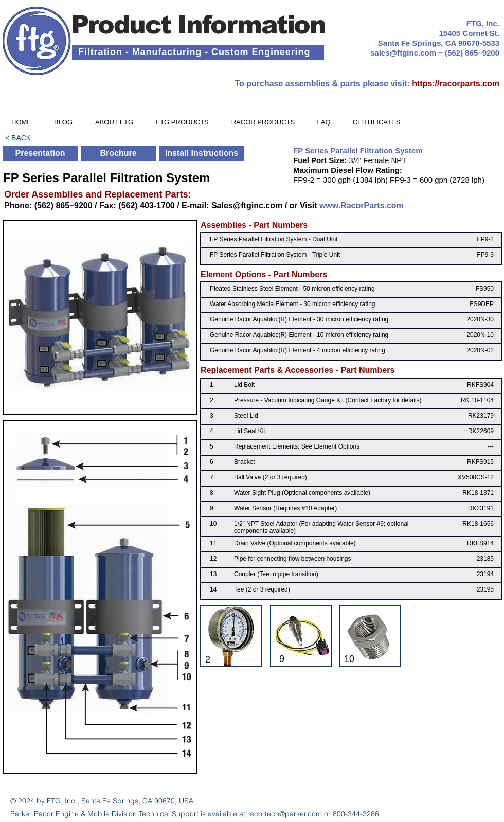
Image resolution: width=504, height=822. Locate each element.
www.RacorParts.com (362, 205)
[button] (182, 122)
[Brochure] (118, 153)
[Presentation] (40, 153)
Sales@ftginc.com (247, 205)
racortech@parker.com (285, 814)
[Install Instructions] (202, 153)
